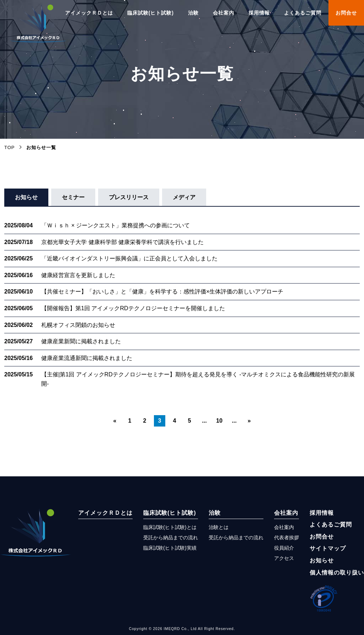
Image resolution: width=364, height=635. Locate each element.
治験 (193, 13)
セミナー (73, 197)
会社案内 (224, 13)
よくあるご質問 (303, 13)
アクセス (284, 558)
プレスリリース (129, 197)
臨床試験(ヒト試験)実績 (170, 548)
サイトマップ (328, 548)
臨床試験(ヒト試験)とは (170, 527)
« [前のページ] (115, 421)
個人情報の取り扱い (337, 573)
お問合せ (346, 13)
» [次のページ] (249, 421)
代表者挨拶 (287, 538)
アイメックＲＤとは (89, 13)
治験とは (219, 527)
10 (219, 421)
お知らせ (26, 197)
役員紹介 (284, 548)
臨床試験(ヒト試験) (151, 13)
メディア (184, 197)
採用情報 (259, 13)
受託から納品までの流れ (171, 538)
